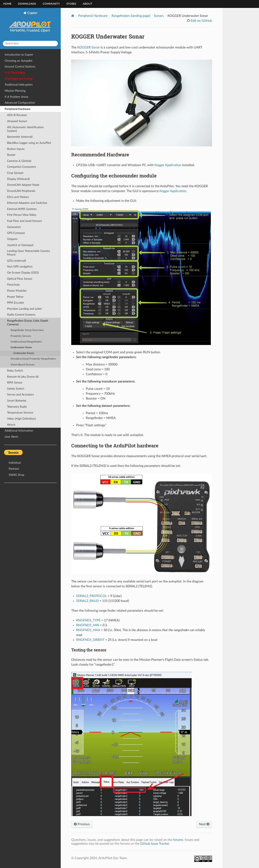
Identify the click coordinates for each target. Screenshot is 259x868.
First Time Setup (15, 73)
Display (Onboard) (18, 179)
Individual (15, 463)
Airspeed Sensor (17, 121)
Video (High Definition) (21, 419)
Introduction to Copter (19, 55)
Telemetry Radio (17, 407)
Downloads (27, 4)
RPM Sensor (15, 383)
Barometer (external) (20, 137)
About (88, 4)
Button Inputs (16, 149)
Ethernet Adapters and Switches (27, 203)
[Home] (73, 16)
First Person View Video (22, 215)
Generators (14, 227)
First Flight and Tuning (19, 79)
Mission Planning (15, 91)
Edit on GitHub (201, 21)
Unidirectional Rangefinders (26, 342)
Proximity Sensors (21, 336)
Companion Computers (22, 167)
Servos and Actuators (20, 395)
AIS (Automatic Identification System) (25, 129)
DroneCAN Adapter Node (23, 185)
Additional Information (19, 431)
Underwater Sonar (21, 348)
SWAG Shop (16, 475)
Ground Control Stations (20, 67)
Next (204, 824)
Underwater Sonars (24, 353)
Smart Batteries (17, 401)
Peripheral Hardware (18, 109)
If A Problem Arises (16, 97)
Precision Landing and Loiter (24, 309)
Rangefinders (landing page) (131, 16)
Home (7, 4)
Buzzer (11, 155)
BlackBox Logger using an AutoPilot (29, 143)
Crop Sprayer (15, 173)
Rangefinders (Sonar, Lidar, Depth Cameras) (28, 323)
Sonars (159, 16)
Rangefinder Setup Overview (27, 330)
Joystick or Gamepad (20, 245)
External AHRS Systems (22, 209)
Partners (14, 469)
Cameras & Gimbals (19, 161)
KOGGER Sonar (89, 47)
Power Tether (15, 297)
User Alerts (11, 437)
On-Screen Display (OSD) (23, 273)
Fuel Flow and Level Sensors (24, 221)
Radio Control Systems (21, 315)
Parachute (13, 285)
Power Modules (17, 291)
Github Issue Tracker (155, 844)
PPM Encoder (16, 303)
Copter (30, 24)
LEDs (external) (16, 261)
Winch (11, 425)
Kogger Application (168, 165)
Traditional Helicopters (19, 85)
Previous (82, 824)
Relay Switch (15, 371)
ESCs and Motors (18, 197)
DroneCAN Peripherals (21, 191)
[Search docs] (30, 44)
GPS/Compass (16, 233)
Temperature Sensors (20, 413)
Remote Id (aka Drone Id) (23, 377)
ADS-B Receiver (17, 115)
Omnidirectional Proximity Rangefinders (33, 359)
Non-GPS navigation (20, 267)
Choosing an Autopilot (19, 61)
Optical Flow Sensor (20, 279)
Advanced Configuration (20, 103)
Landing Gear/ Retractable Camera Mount (28, 253)
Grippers (12, 239)
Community (51, 4)
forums (178, 840)
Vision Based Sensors (23, 365)
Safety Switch (16, 389)
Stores (71, 4)
